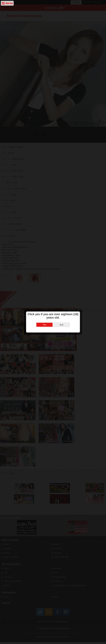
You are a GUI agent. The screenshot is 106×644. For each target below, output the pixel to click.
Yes (45, 264)
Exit (62, 264)
